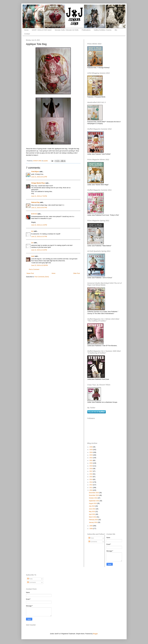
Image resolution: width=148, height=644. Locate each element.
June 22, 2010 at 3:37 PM (39, 237)
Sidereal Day (35, 202)
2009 (91, 526)
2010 (91, 490)
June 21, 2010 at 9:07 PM (39, 208)
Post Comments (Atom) (42, 277)
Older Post (76, 273)
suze (33, 256)
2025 (91, 450)
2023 (91, 455)
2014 (91, 479)
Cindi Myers (35, 172)
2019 (91, 466)
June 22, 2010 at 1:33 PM (39, 225)
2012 (91, 485)
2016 (91, 474)
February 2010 (94, 520)
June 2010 (92, 509)
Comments (93, 542)
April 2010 (92, 514)
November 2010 (94, 495)
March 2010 (93, 517)
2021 (91, 460)
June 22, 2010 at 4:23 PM (39, 250)
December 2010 (94, 493)
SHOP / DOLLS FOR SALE (42, 30)
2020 (91, 463)
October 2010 (93, 498)
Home (26, 30)
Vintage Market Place (38, 183)
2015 (91, 477)
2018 (91, 469)
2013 (91, 482)
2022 (91, 458)
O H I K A (34, 214)
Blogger (95, 634)
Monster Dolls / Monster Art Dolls (67, 30)
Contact (27, 34)
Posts (91, 538)
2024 (91, 452)
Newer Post (30, 273)
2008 (91, 529)
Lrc (32, 231)
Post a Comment (34, 269)
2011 (91, 488)
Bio (116, 30)
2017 (91, 471)
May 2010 (92, 512)
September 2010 (94, 501)
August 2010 (93, 503)
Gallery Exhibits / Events (103, 30)
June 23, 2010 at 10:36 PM (39, 265)
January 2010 (93, 522)
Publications (86, 30)
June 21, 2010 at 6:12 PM (39, 177)
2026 (91, 447)
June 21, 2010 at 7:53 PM (39, 196)
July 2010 (92, 506)
